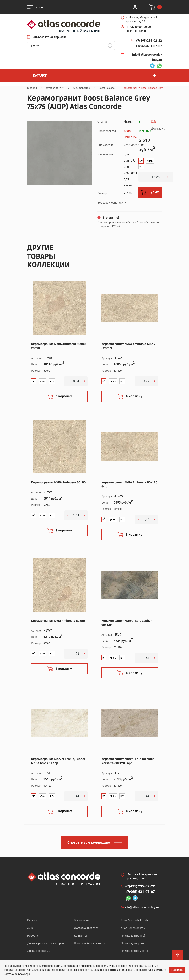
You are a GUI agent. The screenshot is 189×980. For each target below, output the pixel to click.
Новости (33, 936)
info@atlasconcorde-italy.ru (147, 57)
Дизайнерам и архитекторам (46, 943)
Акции (31, 928)
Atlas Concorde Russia (135, 920)
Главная (32, 88)
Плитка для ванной (133, 936)
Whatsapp (159, 66)
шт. (141, 166)
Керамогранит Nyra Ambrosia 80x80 (58, 621)
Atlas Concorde (81, 88)
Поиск (110, 46)
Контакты (80, 936)
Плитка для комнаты (134, 951)
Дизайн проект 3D (39, 951)
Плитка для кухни (132, 943)
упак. (150, 161)
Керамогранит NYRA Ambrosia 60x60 (58, 482)
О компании (82, 920)
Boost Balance (107, 88)
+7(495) (149, 41)
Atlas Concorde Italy (133, 928)
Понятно (177, 970)
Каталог (32, 920)
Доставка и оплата (86, 928)
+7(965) (149, 46)
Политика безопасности (90, 943)
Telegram (152, 66)
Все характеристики (110, 203)
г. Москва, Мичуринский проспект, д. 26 (142, 19)
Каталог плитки (55, 88)
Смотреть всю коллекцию (89, 843)
